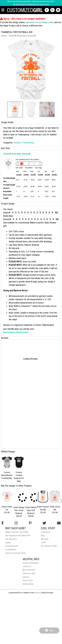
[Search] (53, 10)
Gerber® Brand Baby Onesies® (17, 154)
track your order (29, 573)
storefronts (46, 532)
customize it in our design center (40, 22)
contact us (27, 566)
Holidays (17, 143)
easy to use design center (15, 553)
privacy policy (28, 584)
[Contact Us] (47, 10)
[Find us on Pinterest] (30, 523)
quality (8, 543)
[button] (15, 109)
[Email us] (59, 523)
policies (26, 577)
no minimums (11, 550)
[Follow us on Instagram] (16, 523)
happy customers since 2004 (17, 532)
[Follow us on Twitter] (44, 523)
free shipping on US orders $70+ (18, 536)
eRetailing (38, 593)
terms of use (28, 581)
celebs (44, 543)
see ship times (11, 539)
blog (43, 536)
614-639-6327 (29, 570)
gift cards (45, 539)
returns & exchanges (31, 563)
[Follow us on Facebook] (2, 523)
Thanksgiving (29, 143)
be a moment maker (49, 546)
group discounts (12, 546)
